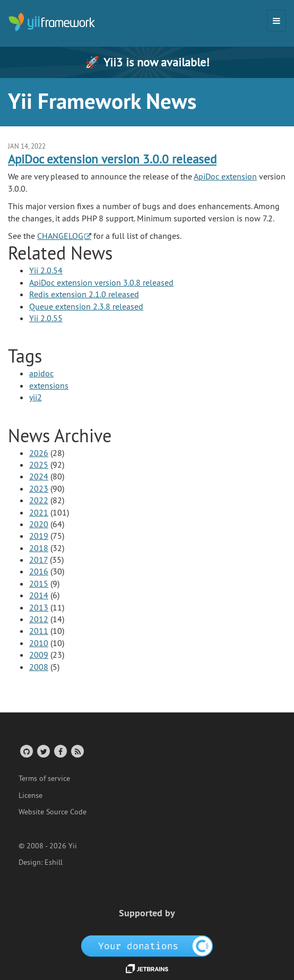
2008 (39, 667)
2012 (39, 619)
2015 (39, 583)
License (31, 795)
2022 (39, 500)
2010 (39, 643)
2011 (39, 631)
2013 (39, 607)
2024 (39, 476)
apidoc (41, 373)
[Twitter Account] (43, 751)
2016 (39, 571)
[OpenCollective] (147, 945)
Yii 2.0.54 (46, 270)
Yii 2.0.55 (46, 318)
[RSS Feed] (77, 751)
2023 (39, 488)
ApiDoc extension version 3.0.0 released (112, 159)
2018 (39, 548)
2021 (39, 512)
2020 (39, 524)
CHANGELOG (60, 236)
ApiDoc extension (225, 176)
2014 (39, 595)
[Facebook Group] (60, 751)
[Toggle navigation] (276, 21)
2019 (39, 536)
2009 (39, 655)
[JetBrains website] (147, 968)
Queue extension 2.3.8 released (86, 306)
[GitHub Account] (26, 751)
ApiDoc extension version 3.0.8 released (101, 282)
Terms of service (44, 778)
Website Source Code (53, 812)
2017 (38, 560)
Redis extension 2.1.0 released (84, 294)
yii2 (36, 397)
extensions (49, 385)
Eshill (54, 862)
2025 (39, 465)
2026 (39, 453)
